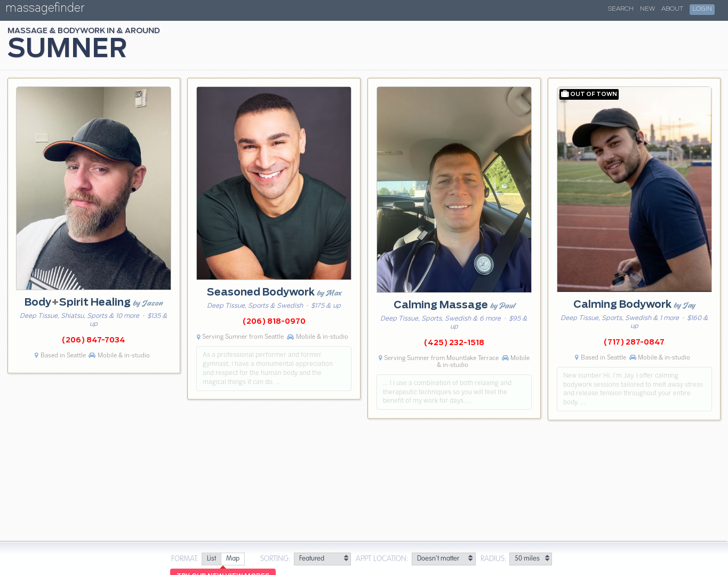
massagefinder (45, 10)
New (647, 9)
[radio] (211, 559)
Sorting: (275, 559)
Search (621, 9)
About (672, 9)
